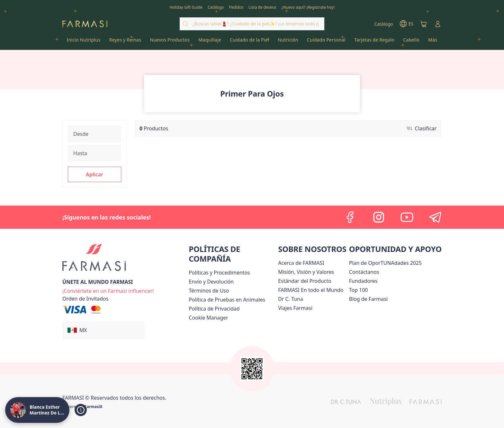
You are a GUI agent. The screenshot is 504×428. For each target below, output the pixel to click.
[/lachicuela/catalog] (216, 7)
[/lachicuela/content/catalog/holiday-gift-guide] (186, 7)
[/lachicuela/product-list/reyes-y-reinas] (125, 42)
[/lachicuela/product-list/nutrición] (288, 42)
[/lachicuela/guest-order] (85, 299)
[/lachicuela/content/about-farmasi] (301, 263)
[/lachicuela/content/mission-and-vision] (306, 272)
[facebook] (350, 217)
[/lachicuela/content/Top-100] (359, 290)
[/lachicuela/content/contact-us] (364, 272)
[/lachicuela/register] (236, 7)
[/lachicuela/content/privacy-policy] (214, 309)
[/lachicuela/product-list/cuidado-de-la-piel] (250, 42)
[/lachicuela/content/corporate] (311, 290)
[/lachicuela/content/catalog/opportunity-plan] (385, 263)
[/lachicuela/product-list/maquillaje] (210, 42)
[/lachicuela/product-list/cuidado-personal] (326, 42)
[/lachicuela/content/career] (295, 308)
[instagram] (379, 217)
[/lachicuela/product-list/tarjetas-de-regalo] (374, 42)
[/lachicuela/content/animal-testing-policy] (227, 300)
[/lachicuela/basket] (424, 24)
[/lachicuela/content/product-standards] (305, 281)
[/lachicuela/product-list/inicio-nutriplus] (84, 42)
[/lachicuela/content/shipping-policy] (211, 282)
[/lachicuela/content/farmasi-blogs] (368, 299)
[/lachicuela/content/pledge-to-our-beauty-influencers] (290, 299)
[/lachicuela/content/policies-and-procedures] (219, 273)
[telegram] (435, 217)
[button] (94, 174)
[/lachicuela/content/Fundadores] (363, 281)
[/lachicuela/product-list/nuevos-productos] (170, 42)
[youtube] (407, 217)
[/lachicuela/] (85, 24)
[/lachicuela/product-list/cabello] (411, 42)
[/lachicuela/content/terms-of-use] (209, 291)
